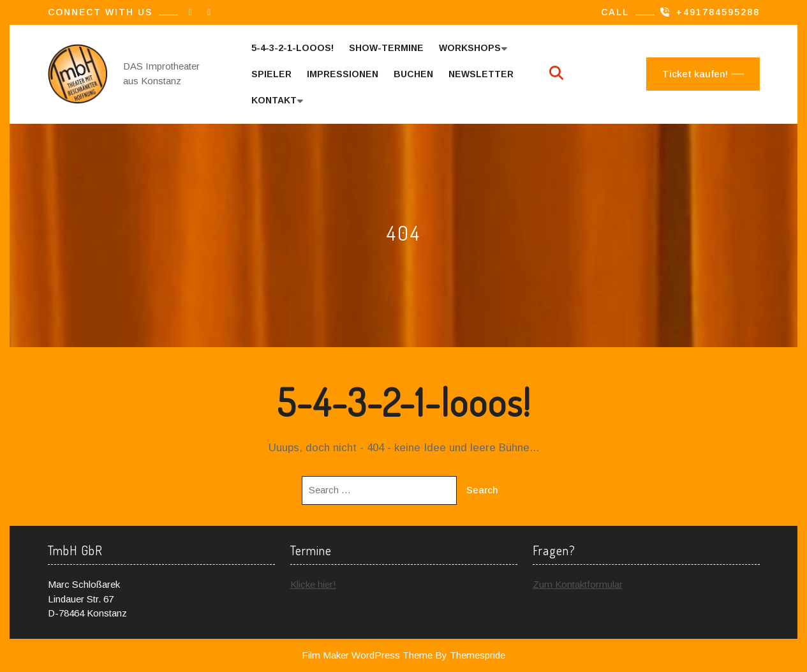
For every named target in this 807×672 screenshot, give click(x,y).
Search (482, 490)
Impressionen (343, 74)
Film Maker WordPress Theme (367, 655)
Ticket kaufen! (695, 74)
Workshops (470, 48)
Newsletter (481, 74)
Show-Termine (386, 48)
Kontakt (274, 100)
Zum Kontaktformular (578, 584)
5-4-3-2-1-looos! (292, 48)
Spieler (271, 74)
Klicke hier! (313, 584)
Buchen (413, 74)
